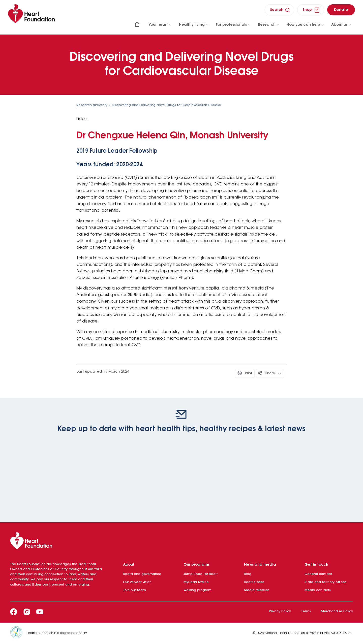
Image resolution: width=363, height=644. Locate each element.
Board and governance (142, 574)
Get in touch (316, 565)
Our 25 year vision (137, 582)
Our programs (196, 565)
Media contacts (318, 590)
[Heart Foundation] (181, 542)
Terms (306, 611)
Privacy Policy (280, 611)
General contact (318, 574)
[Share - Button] (270, 373)
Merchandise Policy (337, 611)
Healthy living (194, 25)
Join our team (134, 590)
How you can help (305, 25)
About (129, 565)
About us (341, 25)
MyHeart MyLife (196, 582)
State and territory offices (325, 582)
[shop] (311, 10)
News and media (260, 565)
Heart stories (254, 582)
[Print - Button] (245, 373)
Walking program (198, 590)
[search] (279, 10)
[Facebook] (14, 612)
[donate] (341, 10)
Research (269, 25)
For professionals (233, 25)
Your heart (160, 25)
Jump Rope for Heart (201, 574)
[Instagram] (27, 612)
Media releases (257, 590)
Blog (248, 574)
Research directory (92, 105)
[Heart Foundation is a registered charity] (18, 633)
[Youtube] (40, 612)
